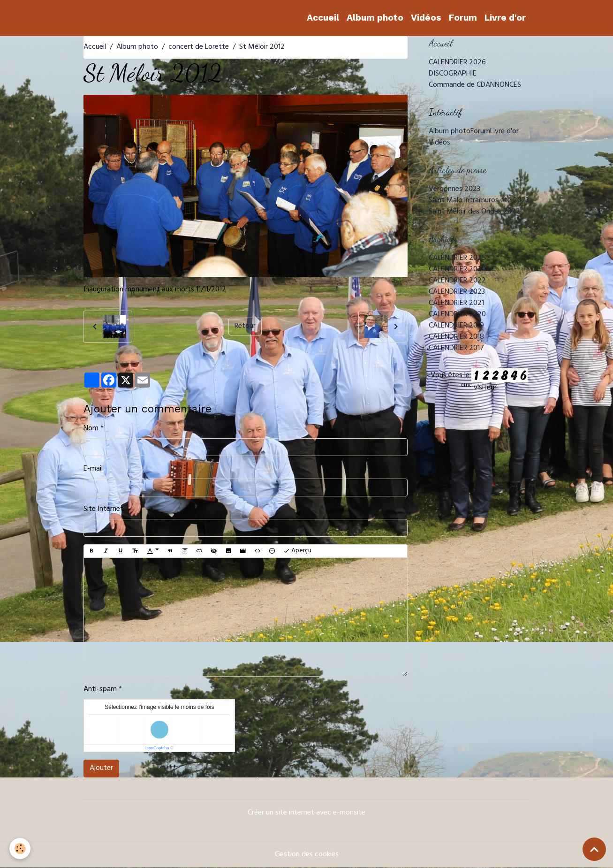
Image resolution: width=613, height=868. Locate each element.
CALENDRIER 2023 (457, 292)
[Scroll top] (594, 849)
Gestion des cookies (307, 855)
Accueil (323, 18)
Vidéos (426, 18)
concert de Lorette (199, 47)
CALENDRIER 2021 (456, 304)
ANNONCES (503, 85)
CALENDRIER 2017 (456, 349)
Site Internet (103, 510)
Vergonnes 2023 (454, 190)
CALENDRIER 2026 (457, 63)
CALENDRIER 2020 (457, 315)
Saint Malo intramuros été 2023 (479, 201)
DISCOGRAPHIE (453, 74)
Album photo (375, 18)
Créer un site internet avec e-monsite (306, 813)
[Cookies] (20, 849)
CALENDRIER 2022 (457, 281)
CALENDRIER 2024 (458, 270)
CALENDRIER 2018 (456, 337)
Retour (245, 327)
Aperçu (297, 551)
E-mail (93, 469)
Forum (463, 18)
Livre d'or (505, 18)
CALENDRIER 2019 (456, 326)
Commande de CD (457, 85)
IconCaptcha (157, 748)
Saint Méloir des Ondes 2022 (474, 212)
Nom (91, 429)
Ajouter (101, 769)
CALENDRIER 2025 (457, 259)
